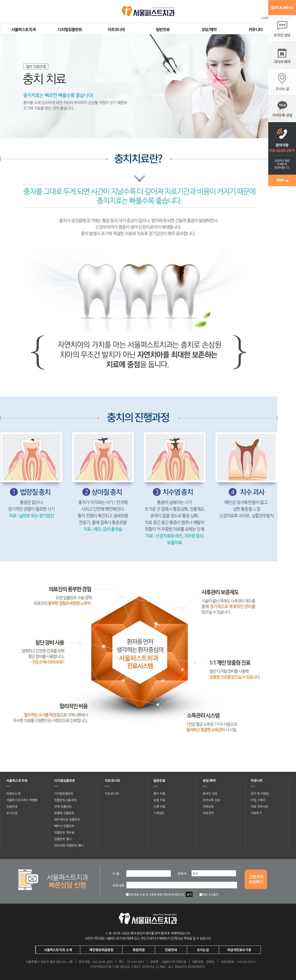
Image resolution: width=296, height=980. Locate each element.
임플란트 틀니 (63, 839)
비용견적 (208, 813)
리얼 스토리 (258, 800)
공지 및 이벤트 (260, 793)
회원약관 (139, 950)
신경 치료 (159, 806)
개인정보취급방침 (101, 950)
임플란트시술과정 (65, 800)
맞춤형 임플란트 (64, 813)
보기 (189, 894)
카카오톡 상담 (211, 800)
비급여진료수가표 (239, 950)
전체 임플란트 (63, 806)
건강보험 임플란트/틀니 (69, 845)
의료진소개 (13, 793)
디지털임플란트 (70, 29)
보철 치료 (159, 800)
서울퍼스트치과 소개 (58, 950)
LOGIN (265, 18)
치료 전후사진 (259, 806)
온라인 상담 (210, 793)
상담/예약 (209, 29)
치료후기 (256, 813)
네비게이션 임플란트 (67, 819)
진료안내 (12, 806)
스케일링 (159, 813)
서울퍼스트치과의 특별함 (22, 800)
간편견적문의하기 (256, 879)
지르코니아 (116, 29)
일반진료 (163, 29)
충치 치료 (159, 793)
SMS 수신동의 (209, 894)
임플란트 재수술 (64, 832)
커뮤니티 (256, 29)
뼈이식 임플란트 (64, 826)
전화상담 (208, 806)
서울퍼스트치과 (23, 29)
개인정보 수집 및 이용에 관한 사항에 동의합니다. (155, 894)
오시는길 (12, 813)
